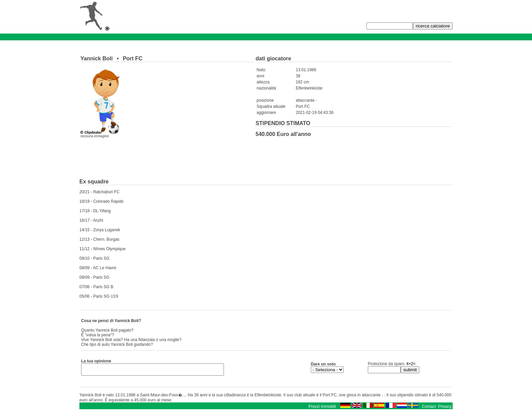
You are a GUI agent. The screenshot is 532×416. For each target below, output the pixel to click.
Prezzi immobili (322, 409)
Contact (429, 409)
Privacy (445, 409)
